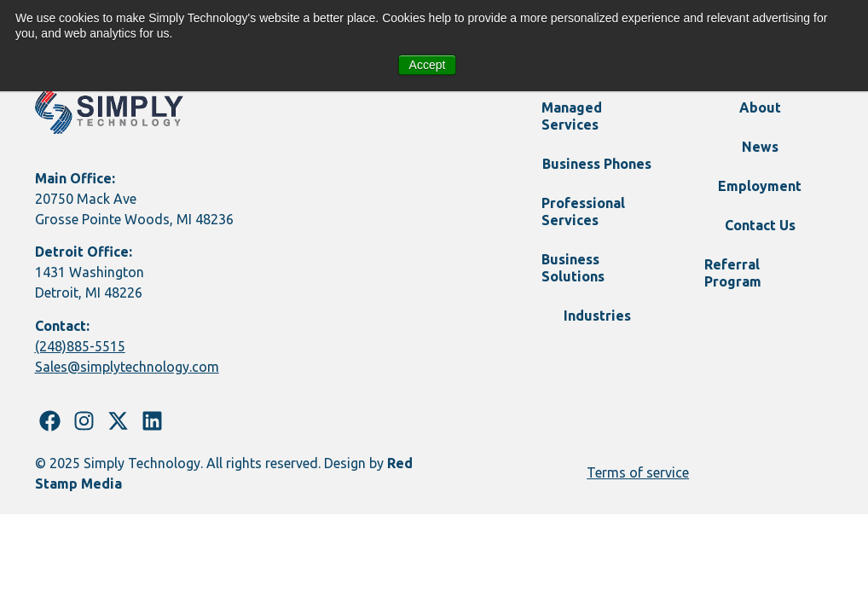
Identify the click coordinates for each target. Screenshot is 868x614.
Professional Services (583, 211)
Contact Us (760, 225)
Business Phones (597, 164)
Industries (597, 316)
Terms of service (638, 472)
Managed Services (572, 116)
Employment (760, 186)
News (760, 147)
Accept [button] (428, 65)
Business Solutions (573, 268)
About (760, 107)
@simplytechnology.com (143, 367)
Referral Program (733, 273)
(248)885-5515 (80, 346)
